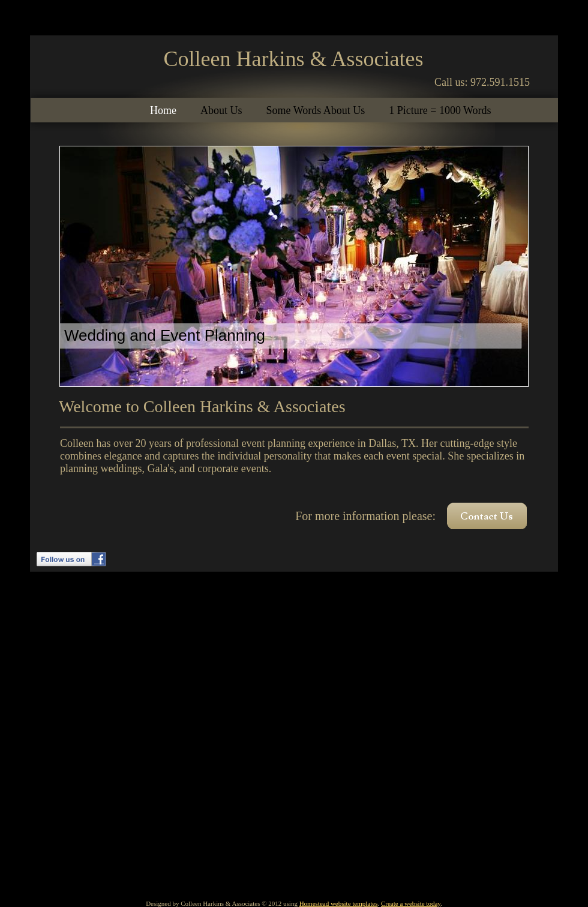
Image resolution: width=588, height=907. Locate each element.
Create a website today (411, 903)
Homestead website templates (339, 903)
